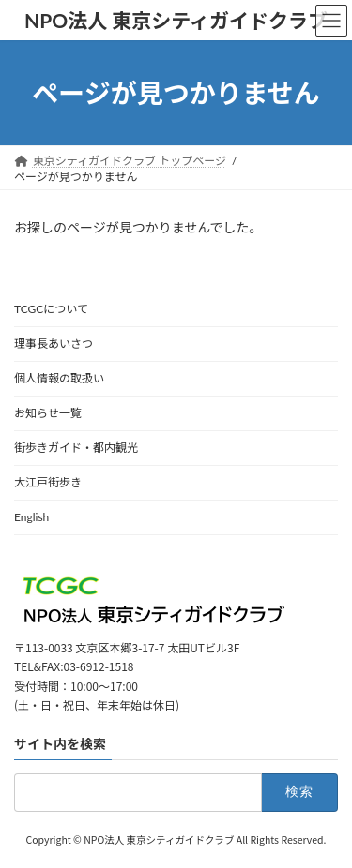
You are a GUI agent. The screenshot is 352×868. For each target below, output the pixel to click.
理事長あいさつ (54, 344)
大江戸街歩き (48, 482)
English (31, 517)
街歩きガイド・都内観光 (76, 448)
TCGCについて (51, 309)
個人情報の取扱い (59, 378)
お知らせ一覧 (48, 413)
